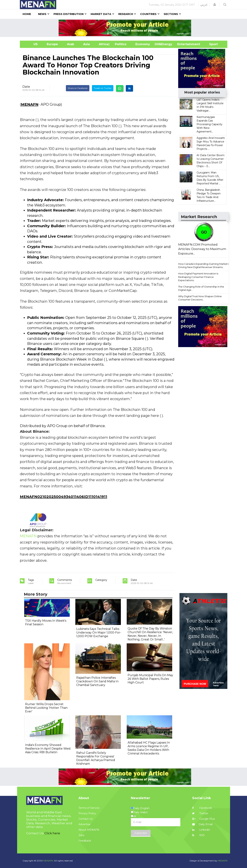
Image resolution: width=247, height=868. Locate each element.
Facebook (202, 808)
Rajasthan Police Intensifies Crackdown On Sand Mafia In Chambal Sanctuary (97, 681)
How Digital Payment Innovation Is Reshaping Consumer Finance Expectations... (198, 277)
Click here (52, 833)
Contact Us (86, 819)
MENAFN (30, 104)
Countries (148, 14)
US (31, 44)
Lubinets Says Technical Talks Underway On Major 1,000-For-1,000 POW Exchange (99, 633)
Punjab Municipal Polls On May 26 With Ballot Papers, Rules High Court (150, 679)
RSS (198, 835)
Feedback (85, 841)
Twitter (200, 813)
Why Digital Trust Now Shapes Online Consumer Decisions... (200, 298)
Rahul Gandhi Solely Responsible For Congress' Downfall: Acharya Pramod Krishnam (96, 758)
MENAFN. (48, 861)
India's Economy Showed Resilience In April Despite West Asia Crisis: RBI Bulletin (48, 749)
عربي (204, 5)
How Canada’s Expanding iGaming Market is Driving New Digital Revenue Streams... (204, 266)
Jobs (81, 835)
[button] (215, 5)
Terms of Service (89, 808)
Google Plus (203, 819)
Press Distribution (69, 14)
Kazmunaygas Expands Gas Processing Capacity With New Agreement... (210, 124)
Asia (86, 44)
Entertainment (183, 44)
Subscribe (141, 833)
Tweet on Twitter (103, 88)
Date (26, 87)
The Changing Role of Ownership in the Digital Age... (201, 288)
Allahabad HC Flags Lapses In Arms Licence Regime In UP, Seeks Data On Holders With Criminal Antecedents (149, 748)
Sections (171, 14)
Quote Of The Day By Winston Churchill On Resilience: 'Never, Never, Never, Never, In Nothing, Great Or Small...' (150, 634)
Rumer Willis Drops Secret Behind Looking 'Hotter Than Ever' (46, 708)
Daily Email (202, 824)
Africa (103, 44)
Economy (143, 44)
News (42, 14)
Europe (52, 44)
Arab (71, 44)
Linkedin (201, 830)
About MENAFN (89, 830)
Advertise (84, 824)
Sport (211, 44)
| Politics (120, 44)
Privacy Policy (87, 813)
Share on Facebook (78, 88)
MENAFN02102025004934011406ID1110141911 (64, 497)
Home (27, 14)
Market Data (101, 14)
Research (126, 14)
